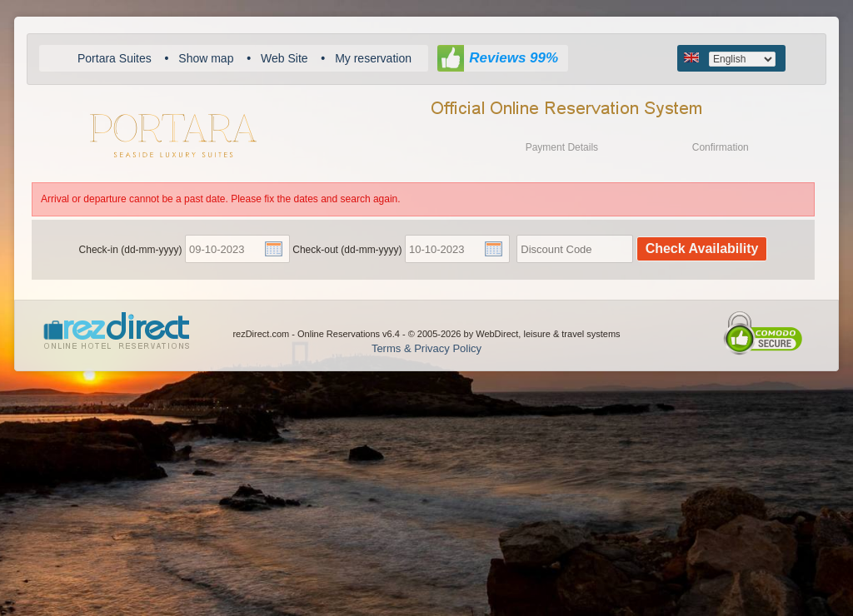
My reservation (373, 58)
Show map (206, 58)
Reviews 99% (514, 58)
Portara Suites (115, 58)
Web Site (284, 58)
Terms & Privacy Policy (426, 348)
